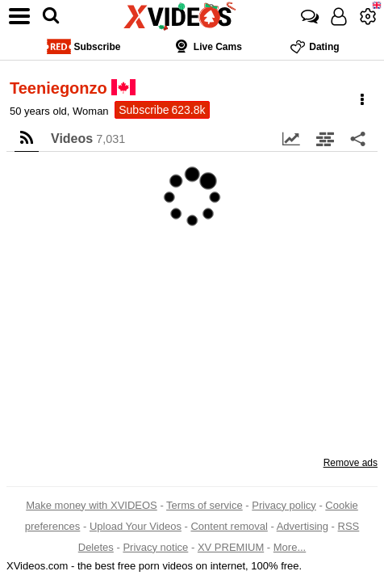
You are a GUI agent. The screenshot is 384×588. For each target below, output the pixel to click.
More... (290, 547)
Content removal (229, 526)
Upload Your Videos (136, 526)
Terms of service (205, 505)
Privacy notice (155, 547)
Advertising (303, 526)
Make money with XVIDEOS (92, 505)
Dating (315, 46)
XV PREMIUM (231, 547)
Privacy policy (284, 505)
